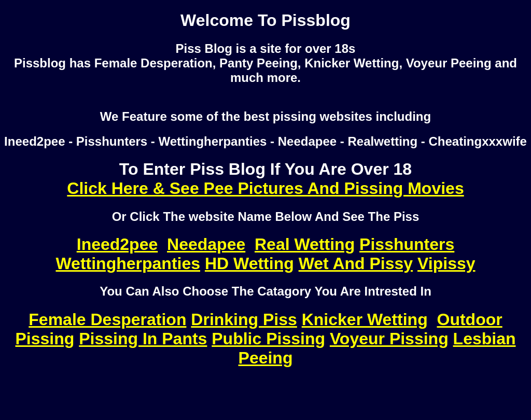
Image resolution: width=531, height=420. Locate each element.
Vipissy (446, 263)
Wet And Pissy (356, 263)
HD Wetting (249, 263)
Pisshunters (407, 244)
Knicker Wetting (365, 319)
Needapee (206, 244)
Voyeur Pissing (389, 339)
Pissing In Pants (143, 339)
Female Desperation (107, 319)
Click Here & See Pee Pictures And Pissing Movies (265, 188)
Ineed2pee (117, 244)
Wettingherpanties (128, 263)
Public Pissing (268, 339)
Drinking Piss (244, 319)
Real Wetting (305, 244)
